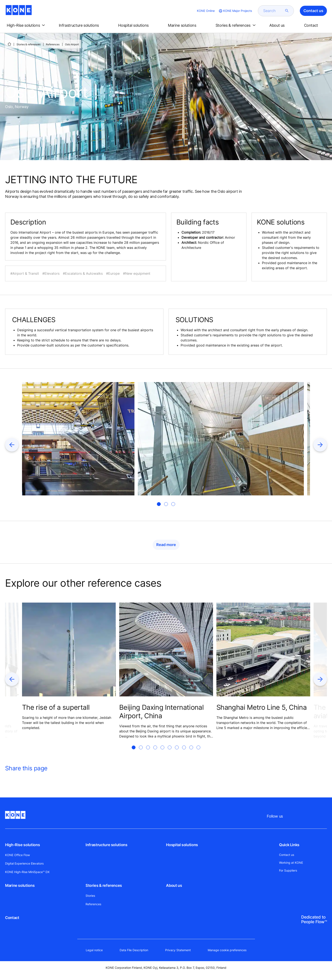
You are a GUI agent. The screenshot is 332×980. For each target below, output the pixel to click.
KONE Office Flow (17, 855)
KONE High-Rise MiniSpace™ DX (27, 872)
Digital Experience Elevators (24, 863)
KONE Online (206, 11)
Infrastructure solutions (106, 845)
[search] (273, 11)
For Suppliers (288, 870)
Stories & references (28, 44)
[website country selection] (235, 11)
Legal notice (94, 950)
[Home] (9, 44)
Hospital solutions (182, 845)
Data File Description (134, 950)
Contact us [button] (313, 11)
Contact (12, 918)
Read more (166, 545)
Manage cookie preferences (227, 950)
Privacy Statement (178, 950)
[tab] (159, 504)
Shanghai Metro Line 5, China (261, 707)
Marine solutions (20, 885)
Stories (90, 896)
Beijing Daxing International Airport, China (161, 712)
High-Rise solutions (22, 845)
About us (174, 885)
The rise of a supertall (56, 707)
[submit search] (287, 11)
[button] (27, 25)
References (53, 44)
